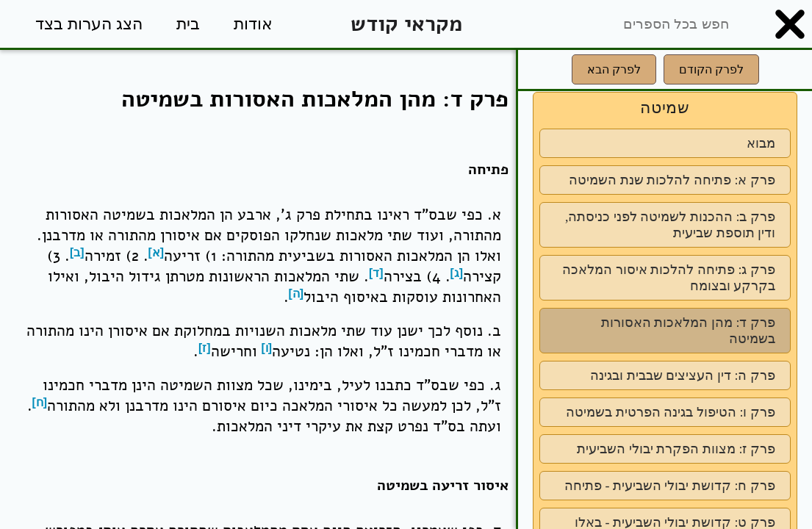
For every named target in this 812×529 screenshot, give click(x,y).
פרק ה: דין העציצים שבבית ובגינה (683, 375)
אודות (253, 24)
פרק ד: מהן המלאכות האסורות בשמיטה (688, 331)
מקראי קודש (406, 24)
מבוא (761, 143)
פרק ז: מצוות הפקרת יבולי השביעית (676, 449)
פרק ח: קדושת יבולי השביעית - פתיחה (670, 486)
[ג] (457, 273)
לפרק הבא (614, 69)
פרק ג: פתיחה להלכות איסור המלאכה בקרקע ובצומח (669, 278)
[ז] (205, 348)
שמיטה (665, 108)
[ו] (267, 348)
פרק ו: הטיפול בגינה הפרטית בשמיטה (671, 412)
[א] (157, 252)
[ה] (297, 294)
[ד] (376, 273)
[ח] (40, 402)
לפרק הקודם (711, 69)
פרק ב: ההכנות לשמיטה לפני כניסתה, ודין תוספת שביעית (670, 225)
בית (188, 24)
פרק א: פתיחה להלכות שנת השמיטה (672, 180)
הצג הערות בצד (89, 24)
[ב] (77, 252)
